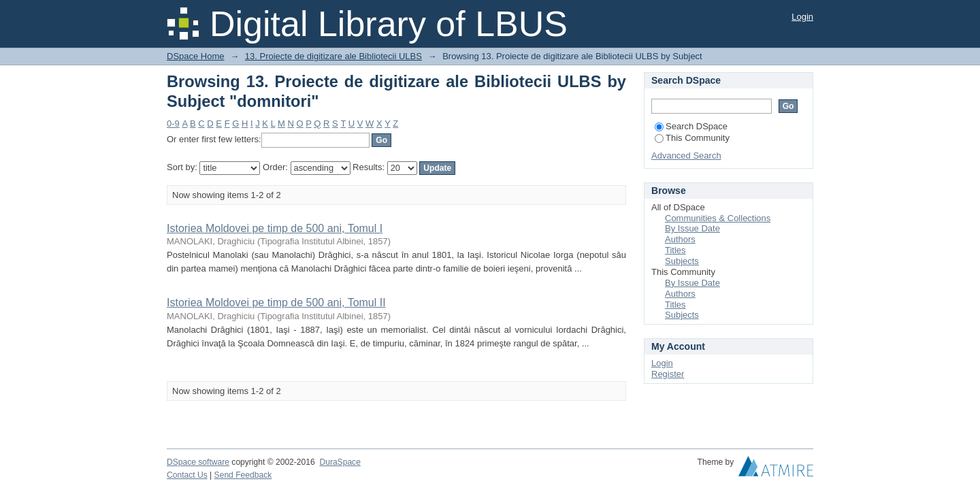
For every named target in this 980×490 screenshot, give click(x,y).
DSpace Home (196, 56)
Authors (680, 239)
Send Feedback (243, 475)
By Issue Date (692, 228)
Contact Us (187, 475)
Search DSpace (691, 126)
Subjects (682, 261)
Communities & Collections (718, 218)
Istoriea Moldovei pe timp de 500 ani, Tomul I (275, 228)
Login (802, 17)
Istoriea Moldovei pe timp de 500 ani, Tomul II (276, 303)
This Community (692, 138)
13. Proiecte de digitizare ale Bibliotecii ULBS (333, 56)
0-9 (173, 124)
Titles (675, 250)
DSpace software (198, 462)
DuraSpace (340, 462)
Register (668, 374)
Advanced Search (686, 156)
